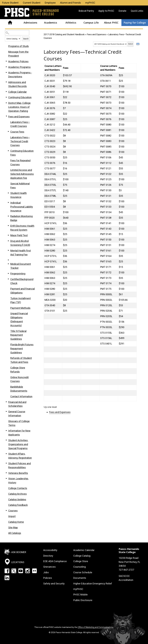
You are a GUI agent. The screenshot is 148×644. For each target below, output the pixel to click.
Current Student (32, 3)
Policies (48, 578)
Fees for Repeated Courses (20, 162)
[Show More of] (8, 260)
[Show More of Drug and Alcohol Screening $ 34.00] (8, 241)
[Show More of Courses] (6, 510)
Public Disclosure (83, 600)
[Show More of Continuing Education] (6, 97)
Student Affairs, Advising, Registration (20, 456)
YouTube (21, 571)
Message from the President (18, 54)
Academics (51, 23)
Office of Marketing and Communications (96, 627)
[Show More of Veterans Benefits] (6, 473)
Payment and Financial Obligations (23, 291)
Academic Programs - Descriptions (20, 75)
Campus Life (91, 23)
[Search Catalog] (17, 33)
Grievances (49, 567)
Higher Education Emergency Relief (93, 584)
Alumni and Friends (70, 3)
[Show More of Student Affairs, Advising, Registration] (6, 454)
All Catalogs (15, 533)
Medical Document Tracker (21, 266)
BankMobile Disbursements (19, 389)
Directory (48, 556)
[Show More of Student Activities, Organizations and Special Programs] (6, 440)
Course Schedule (83, 572)
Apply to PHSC (106, 11)
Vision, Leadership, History (18, 481)
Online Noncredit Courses (19, 379)
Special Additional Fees (20, 186)
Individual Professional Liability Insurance (22, 207)
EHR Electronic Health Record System (22, 228)
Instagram (28, 571)
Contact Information (21, 396)
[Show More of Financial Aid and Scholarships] (6, 402)
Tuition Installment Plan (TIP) (21, 300)
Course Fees (17, 132)
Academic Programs (19, 67)
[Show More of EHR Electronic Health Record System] (8, 226)
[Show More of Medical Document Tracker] (8, 264)
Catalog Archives (18, 494)
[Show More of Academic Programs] (6, 67)
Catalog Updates (17, 499)
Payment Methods (20, 308)
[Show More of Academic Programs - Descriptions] (6, 72)
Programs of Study (19, 46)
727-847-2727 (126, 570)
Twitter (14, 571)
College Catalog (82, 556)
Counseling (80, 567)
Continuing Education (20, 97)
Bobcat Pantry (86, 11)
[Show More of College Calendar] (6, 92)
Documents (80, 578)
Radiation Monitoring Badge (21, 218)
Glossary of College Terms (19, 423)
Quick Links (137, 11)
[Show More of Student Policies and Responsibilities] (6, 463)
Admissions (30, 23)
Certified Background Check (22, 281)
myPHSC (90, 3)
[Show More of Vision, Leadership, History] (6, 478)
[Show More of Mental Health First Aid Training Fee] (8, 250)
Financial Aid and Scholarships (17, 404)
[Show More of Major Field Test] (8, 235)
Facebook (7, 571)
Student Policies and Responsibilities (19, 465)
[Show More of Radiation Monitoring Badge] (8, 216)
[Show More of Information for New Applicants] (6, 430)
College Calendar (18, 92)
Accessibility (50, 550)
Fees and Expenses (96, 34)
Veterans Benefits (18, 473)
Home (10, 23)
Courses (13, 511)
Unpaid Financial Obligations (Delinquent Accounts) (19, 319)
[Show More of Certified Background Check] (8, 279)
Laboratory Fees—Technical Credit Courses (20, 141)
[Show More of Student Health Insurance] (8, 193)
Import (12, 516)
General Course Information (17, 414)
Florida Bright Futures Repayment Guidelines (22, 349)
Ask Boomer (19, 552)
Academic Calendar (84, 550)
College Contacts (18, 488)
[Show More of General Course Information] (6, 411)
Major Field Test (19, 235)
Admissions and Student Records (18, 84)
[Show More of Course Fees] (8, 132)
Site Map (13, 528)
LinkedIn (7, 578)
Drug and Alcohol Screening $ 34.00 (20, 243)
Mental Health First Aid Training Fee (21, 253)
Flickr (34, 571)
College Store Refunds (18, 370)
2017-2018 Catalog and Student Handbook (64, 34)
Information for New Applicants (19, 433)
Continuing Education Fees (22, 153)
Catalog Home (16, 522)
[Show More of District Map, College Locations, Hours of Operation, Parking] (6, 103)
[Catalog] (110, 44)
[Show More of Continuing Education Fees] (8, 151)
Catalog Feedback (18, 505)
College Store (81, 561)
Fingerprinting (18, 274)
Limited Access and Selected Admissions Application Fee (22, 174)
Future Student (10, 3)
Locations (18, 562)
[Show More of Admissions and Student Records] (6, 82)
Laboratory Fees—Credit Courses (20, 124)
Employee (50, 3)
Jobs (46, 572)
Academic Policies (18, 61)
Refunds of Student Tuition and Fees (21, 360)
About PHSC (111, 23)
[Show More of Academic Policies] (6, 61)
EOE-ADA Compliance (55, 561)
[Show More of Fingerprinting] (8, 273)
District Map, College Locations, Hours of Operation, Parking (19, 107)
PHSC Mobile (80, 595)
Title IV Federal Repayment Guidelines (18, 335)
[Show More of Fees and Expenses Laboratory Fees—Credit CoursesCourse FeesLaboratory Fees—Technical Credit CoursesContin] (6, 116)
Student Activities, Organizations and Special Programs (18, 444)
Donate (123, 11)
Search (26, 39)
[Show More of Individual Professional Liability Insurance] (8, 203)
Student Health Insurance (19, 195)
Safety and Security (54, 584)
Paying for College (135, 23)
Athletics (71, 23)
